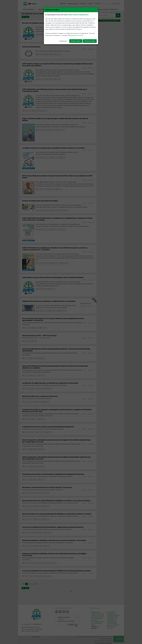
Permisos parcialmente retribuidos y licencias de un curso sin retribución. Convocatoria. (54, 540)
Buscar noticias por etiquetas (109, 21)
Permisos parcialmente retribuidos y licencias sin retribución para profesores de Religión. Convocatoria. (54, 555)
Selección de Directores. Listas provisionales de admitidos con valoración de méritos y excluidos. (57, 514)
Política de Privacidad (84, 637)
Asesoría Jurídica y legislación (108, 9)
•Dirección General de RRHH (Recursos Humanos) (113, 627)
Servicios (83, 3)
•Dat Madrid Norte (112, 619)
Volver (25, 17)
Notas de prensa (41, 130)
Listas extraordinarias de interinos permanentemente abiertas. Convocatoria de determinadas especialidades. (56, 350)
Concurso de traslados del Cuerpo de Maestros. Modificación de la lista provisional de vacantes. (56, 571)
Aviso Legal (108, 637)
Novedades (58, 35)
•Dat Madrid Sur (111, 620)
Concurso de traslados (29, 533)
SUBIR (119, 639)
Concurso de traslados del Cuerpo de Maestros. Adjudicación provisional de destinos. (53, 527)
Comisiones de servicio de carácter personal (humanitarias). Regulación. (48, 427)
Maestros (35, 328)
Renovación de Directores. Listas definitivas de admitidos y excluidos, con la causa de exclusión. (56, 501)
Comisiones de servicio (29, 432)
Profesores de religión (41, 563)
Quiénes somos (73, 3)
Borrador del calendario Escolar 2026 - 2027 (38, 23)
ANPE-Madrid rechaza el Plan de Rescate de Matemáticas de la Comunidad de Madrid (53, 277)
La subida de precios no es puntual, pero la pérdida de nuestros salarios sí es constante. (54, 148)
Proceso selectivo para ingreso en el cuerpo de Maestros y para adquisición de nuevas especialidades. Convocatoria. (53, 319)
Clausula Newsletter (105, 639)
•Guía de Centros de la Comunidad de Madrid (97, 616)
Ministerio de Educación (95, 627)
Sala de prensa (44, 9)
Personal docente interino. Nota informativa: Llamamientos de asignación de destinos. (53, 474)
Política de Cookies (98, 637)
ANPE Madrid (36, 637)
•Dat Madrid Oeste (112, 623)
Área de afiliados (29, 9)
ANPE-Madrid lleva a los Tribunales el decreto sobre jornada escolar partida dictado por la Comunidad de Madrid (55, 90)
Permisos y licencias (42, 311)
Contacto (98, 3)
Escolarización (60, 130)
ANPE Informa (40, 35)
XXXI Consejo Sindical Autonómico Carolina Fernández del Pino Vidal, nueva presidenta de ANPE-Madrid (57, 177)
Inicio (63, 3)
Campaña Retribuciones (43, 158)
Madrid (84, 25)
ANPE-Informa (57, 9)
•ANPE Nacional (95, 612)
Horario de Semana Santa (31, 47)
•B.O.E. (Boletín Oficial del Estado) (97, 619)
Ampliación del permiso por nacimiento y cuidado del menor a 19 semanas (49, 301)
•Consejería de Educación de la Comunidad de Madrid (113, 614)
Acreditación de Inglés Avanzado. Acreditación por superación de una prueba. (50, 383)
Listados (33, 358)
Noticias (58, 54)
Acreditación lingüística (29, 389)
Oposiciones (26, 328)
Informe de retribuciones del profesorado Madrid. (40, 201)
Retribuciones (62, 311)
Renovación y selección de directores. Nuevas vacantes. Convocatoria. (47, 487)
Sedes (90, 3)
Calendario (50, 35)
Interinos (26, 358)
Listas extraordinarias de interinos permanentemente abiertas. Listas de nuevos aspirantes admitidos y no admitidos (55, 367)
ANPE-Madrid (84, 306)
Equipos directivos (28, 402)
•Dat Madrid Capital (112, 617)
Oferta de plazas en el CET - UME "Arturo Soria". (39, 336)
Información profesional (73, 9)
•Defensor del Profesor (98, 614)
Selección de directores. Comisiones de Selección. (40, 396)
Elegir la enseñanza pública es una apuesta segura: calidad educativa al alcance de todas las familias (55, 119)
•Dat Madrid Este (112, 622)
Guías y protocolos (89, 9)
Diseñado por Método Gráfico (103, 641)
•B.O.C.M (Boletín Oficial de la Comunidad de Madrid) (97, 623)
